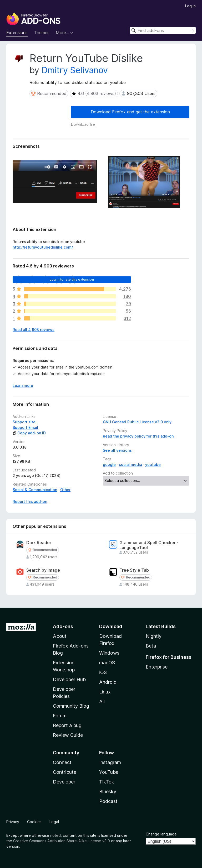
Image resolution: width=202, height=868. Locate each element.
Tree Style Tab (134, 570)
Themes (42, 33)
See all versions (117, 450)
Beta (151, 646)
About (60, 636)
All (102, 701)
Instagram (110, 762)
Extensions (17, 33)
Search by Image (43, 570)
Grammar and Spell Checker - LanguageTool (149, 545)
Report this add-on (30, 501)
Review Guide (68, 735)
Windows (109, 653)
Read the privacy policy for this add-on (138, 436)
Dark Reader (39, 543)
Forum (60, 716)
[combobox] (163, 30)
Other (65, 490)
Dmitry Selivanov (75, 70)
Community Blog (71, 706)
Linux (105, 692)
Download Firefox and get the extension (130, 112)
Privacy (13, 822)
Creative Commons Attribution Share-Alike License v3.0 (62, 841)
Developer (64, 782)
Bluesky (108, 791)
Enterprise (157, 667)
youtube (153, 464)
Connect (62, 762)
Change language (161, 834)
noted (55, 835)
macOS (107, 663)
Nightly (154, 636)
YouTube (109, 772)
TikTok (107, 782)
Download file (83, 124)
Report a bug (67, 725)
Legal (54, 822)
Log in (190, 6)
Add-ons (63, 626)
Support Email (25, 427)
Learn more (23, 385)
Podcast (108, 801)
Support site (24, 422)
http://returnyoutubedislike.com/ (43, 247)
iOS (103, 672)
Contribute (65, 772)
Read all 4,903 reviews (34, 330)
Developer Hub (69, 679)
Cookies (34, 822)
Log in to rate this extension (72, 279)
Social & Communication (35, 490)
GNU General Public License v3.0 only (137, 422)
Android (108, 682)
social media (130, 464)
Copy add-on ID (29, 433)
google (109, 464)
